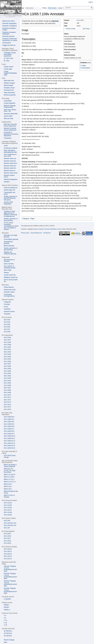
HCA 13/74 (7, 405)
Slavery (6, 273)
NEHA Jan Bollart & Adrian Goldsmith (10, 466)
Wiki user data (8, 118)
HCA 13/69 (7, 393)
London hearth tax (10, 275)
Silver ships (8, 270)
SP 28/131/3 (8, 631)
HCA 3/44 (7, 322)
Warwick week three (10, 163)
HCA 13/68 (7, 390)
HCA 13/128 (8, 512)
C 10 (5, 620)
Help (5, 642)
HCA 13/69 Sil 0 (9, 417)
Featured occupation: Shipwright (9, 33)
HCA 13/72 (7, 400)
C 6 (5, 618)
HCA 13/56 (7, 361)
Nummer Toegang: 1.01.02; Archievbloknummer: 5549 (10, 569)
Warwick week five (10, 168)
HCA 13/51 (7, 349)
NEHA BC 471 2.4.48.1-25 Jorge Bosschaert (10, 470)
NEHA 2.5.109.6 (9, 477)
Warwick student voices (9, 176)
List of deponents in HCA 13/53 (10, 155)
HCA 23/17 (7, 538)
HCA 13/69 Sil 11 (9, 438)
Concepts (7, 304)
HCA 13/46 (7, 338)
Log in (91, 2)
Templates (7, 314)
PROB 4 (6, 605)
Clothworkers (7, 43)
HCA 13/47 (7, 340)
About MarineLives (37, 233)
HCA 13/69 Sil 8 (9, 431)
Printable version (9, 88)
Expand (56, 21)
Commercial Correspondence (9, 295)
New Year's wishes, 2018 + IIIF (10, 111)
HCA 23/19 (7, 543)
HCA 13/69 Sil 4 (9, 422)
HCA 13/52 (7, 352)
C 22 (5, 623)
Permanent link (9, 90)
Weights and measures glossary (10, 253)
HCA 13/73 (7, 402)
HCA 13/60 (7, 371)
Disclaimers (47, 233)
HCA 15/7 (7, 528)
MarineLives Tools (10, 290)
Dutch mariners (9, 264)
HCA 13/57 (7, 364)
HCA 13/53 (7, 354)
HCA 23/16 (7, 536)
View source (52, 8)
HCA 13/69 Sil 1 (9, 419)
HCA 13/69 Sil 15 (9, 448)
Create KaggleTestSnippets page (10, 73)
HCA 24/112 (8, 554)
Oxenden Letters (9, 292)
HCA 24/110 (8, 549)
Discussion (29, 8)
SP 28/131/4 (8, 633)
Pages (32, 218)
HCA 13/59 (7, 369)
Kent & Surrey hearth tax (11, 281)
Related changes (9, 83)
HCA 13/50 (7, 347)
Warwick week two (10, 161)
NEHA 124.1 (8, 486)
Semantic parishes (8, 36)
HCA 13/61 (7, 373)
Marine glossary (9, 246)
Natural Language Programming (10, 106)
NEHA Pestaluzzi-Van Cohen (11, 492)
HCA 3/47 (7, 329)
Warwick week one (10, 159)
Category (26, 218)
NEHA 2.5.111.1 (9, 479)
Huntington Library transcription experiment (10, 54)
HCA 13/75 (7, 407)
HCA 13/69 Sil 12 (9, 441)
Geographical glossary (8, 242)
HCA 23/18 (7, 541)
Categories (7, 302)
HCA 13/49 (7, 345)
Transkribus (8, 138)
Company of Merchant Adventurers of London (10, 40)
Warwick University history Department (10, 129)
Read (45, 8)
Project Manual (9, 287)
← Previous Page (70, 29)
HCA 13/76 (7, 409)
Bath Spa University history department (10, 125)
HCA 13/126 (8, 508)
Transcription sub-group (10, 193)
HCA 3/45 (7, 325)
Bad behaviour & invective (9, 261)
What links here (9, 81)
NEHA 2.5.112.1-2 (10, 482)
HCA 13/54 (7, 357)
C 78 (5, 625)
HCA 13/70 (7, 395)
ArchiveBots (8, 101)
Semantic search (9, 312)
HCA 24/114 (8, 559)
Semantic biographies (9, 23)
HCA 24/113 (8, 556)
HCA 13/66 (7, 385)
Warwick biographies (11, 179)
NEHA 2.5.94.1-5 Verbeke (9, 496)
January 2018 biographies (8, 203)
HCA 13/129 (8, 515)
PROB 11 (7, 610)
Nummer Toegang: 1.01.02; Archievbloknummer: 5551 (10, 583)
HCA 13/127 (8, 510)
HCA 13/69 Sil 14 (9, 446)
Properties (7, 309)
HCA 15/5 (7, 521)
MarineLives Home (8, 21)
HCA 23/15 (7, 534)
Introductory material (10, 148)
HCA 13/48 (7, 342)
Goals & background (10, 188)
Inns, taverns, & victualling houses (10, 267)
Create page (8, 69)
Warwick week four (10, 166)
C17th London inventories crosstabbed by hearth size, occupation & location (11, 226)
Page (22, 8)
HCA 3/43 (7, 320)
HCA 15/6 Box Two (10, 525)
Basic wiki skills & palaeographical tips (10, 151)
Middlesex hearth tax (11, 277)
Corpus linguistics (10, 103)
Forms (6, 307)
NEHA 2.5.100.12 (9, 475)
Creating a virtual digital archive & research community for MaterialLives (10, 214)
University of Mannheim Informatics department (11, 134)
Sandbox (7, 182)
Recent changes (9, 640)
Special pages (8, 85)
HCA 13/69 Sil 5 (9, 424)
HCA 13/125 (8, 505)
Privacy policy (25, 233)
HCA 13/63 (7, 378)
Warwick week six (10, 171)
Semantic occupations (9, 26)
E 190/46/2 (7, 599)
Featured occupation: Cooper (9, 29)
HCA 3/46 (7, 327)
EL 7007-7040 (8, 58)
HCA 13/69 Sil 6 (9, 426)
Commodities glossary (11, 239)
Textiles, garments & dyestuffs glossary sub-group (10, 198)
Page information (9, 93)
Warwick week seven (11, 173)
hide (89, 63)
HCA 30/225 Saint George (10, 456)
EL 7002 (6, 61)
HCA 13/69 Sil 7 (9, 429)
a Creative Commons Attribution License (49, 229)
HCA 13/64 (7, 381)
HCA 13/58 (7, 366)
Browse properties (10, 95)
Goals (6, 146)
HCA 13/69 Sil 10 (9, 436)
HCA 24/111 (8, 551)
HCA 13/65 (80, 20)
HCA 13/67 (7, 388)
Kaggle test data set (9, 45)
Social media (8, 116)
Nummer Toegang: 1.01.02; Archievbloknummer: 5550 (10, 576)
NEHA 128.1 (8, 489)
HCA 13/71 (7, 397)
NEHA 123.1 (8, 484)
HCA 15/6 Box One (10, 523)
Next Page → (87, 29)
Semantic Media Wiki (11, 114)
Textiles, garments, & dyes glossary (11, 220)
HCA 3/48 (7, 332)
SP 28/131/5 (8, 636)
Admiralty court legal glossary (10, 236)
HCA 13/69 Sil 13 (9, 443)
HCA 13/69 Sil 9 (9, 434)
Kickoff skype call (9, 190)
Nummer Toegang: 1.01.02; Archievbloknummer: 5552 (10, 591)
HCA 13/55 (7, 359)
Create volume (9, 67)
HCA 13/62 (7, 376)
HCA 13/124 (8, 503)
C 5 (5, 616)
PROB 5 (6, 607)
